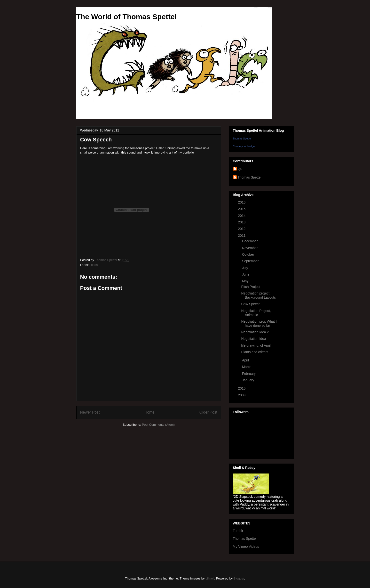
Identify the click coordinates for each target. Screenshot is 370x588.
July (246, 268)
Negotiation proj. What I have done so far (259, 323)
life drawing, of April (256, 345)
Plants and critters (255, 352)
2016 (242, 202)
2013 (242, 222)
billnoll (210, 578)
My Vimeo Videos (246, 547)
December (250, 241)
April (246, 360)
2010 (242, 388)
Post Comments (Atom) (158, 425)
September (251, 261)
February (249, 374)
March (247, 367)
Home (150, 412)
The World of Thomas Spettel (126, 17)
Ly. (240, 169)
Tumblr (238, 531)
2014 (242, 216)
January (249, 380)
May (246, 281)
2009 (242, 395)
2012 (242, 229)
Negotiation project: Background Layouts (258, 295)
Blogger (239, 578)
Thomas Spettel (242, 139)
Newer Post (90, 412)
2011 (242, 236)
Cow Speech (251, 304)
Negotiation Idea (253, 339)
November (250, 248)
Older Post (208, 412)
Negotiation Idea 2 (255, 332)
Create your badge (244, 146)
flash (94, 265)
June (246, 274)
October (249, 254)
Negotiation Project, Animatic (256, 313)
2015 (242, 209)
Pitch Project (251, 287)
